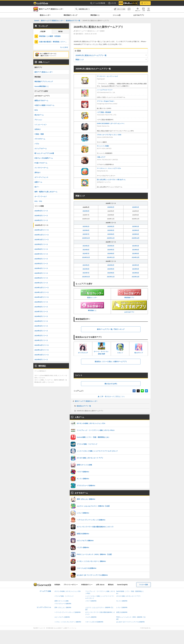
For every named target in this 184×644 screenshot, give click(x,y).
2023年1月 (86, 265)
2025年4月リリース (41, 268)
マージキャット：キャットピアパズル (109, 168)
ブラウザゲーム (40, 139)
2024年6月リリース (41, 316)
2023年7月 (86, 273)
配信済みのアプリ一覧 (84, 406)
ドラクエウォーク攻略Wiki (63, 604)
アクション (38, 120)
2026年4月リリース (41, 211)
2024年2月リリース (41, 336)
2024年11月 (111, 257)
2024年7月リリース (41, 312)
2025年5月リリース (41, 264)
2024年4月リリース (41, 326)
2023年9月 (136, 273)
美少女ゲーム (39, 115)
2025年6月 (136, 230)
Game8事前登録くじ (42, 86)
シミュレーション (41, 125)
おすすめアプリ (139, 15)
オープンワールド (41, 197)
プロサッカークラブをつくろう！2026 (109, 135)
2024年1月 (86, 246)
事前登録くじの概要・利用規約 (50, 36)
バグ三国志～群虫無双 (104, 112)
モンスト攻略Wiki (122, 601)
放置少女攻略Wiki (122, 612)
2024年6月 (136, 250)
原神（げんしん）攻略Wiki (63, 607)
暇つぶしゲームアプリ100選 (44, 153)
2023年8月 (111, 273)
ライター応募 (144, 585)
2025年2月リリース (41, 278)
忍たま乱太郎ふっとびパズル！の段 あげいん (111, 180)
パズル (37, 144)
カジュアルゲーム (41, 149)
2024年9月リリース (41, 302)
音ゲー (37, 187)
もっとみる (64, 47)
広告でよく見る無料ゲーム (44, 158)
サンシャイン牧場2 (103, 146)
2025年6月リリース (41, 259)
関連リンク (80, 60)
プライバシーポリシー (71, 585)
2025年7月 (86, 234)
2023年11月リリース (42, 350)
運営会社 (111, 585)
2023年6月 (136, 269)
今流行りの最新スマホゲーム (44, 105)
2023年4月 (86, 269)
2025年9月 (136, 234)
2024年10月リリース (42, 297)
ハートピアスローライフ (105, 90)
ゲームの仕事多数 (98, 3)
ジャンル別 (117, 15)
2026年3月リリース (41, 216)
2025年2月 (111, 227)
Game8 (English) (122, 585)
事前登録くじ (95, 15)
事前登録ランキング (70, 15)
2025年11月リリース (42, 235)
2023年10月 (86, 277)
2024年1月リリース (41, 340)
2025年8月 (111, 234)
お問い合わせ (100, 585)
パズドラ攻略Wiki (91, 601)
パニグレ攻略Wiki (91, 617)
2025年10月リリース (42, 240)
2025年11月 (111, 238)
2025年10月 (86, 238)
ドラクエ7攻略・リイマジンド (64, 596)
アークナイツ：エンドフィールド (107, 76)
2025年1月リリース (41, 283)
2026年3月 (136, 207)
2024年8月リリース (41, 307)
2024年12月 (136, 257)
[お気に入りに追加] (120, 9)
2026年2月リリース (41, 220)
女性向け (38, 129)
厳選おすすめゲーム (41, 101)
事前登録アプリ (129, 294)
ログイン (145, 3)
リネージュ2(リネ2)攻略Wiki (94, 622)
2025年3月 (136, 227)
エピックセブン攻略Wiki (62, 617)
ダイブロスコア (83, 349)
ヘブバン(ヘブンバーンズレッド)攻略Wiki (68, 612)
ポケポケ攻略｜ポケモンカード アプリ (128, 596)
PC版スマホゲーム (41, 163)
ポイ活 (112, 3)
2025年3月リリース (41, 273)
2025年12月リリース (42, 230)
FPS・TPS (38, 201)
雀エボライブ (139, 349)
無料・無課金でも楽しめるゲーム (46, 192)
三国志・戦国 (39, 134)
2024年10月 (86, 257)
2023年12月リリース (42, 345)
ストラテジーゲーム (41, 168)
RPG (36, 110)
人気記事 (43, 31)
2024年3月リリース (41, 331)
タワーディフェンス (41, 177)
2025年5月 (111, 230)
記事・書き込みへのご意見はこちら (111, 396)
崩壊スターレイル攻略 (61, 601)
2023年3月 (136, 265)
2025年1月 (86, 227)
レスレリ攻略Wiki (122, 607)
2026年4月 (86, 211)
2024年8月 (111, 254)
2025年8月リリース (41, 249)
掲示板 (60, 31)
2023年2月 (111, 265)
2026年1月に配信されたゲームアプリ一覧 (91, 55)
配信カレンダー (45, 15)
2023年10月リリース (42, 355)
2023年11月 (111, 277)
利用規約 (57, 585)
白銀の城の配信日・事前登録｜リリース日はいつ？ (54, 42)
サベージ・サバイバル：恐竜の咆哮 (102, 349)
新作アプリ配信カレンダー (44, 72)
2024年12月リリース (42, 288)
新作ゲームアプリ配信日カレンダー (86, 401)
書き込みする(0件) (111, 384)
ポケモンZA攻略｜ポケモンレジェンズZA (67, 591)
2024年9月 (136, 254)
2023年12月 (136, 277)
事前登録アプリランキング (44, 82)
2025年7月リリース (41, 254)
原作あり (38, 173)
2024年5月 (111, 250)
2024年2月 (111, 246)
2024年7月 (86, 254)
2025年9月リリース (41, 244)
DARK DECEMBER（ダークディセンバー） (111, 124)
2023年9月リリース (41, 360)
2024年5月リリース (41, 321)
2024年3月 (136, 246)
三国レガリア (101, 157)
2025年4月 (86, 230)
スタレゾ (120, 349)
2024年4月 (86, 250)
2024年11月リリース (42, 292)
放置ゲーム (38, 182)
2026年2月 (111, 207)
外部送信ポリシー (87, 585)
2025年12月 (136, 238)
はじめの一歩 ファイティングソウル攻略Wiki (130, 622)
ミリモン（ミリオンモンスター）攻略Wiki (68, 622)
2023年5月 (111, 269)
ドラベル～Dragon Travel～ (106, 101)
